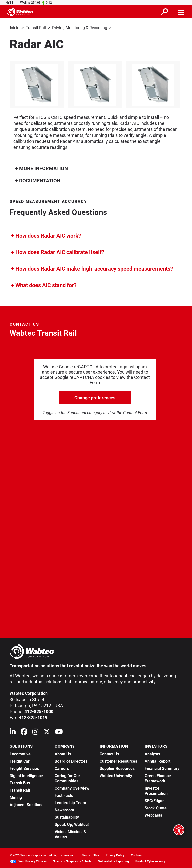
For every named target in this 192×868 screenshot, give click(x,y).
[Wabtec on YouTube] (59, 732)
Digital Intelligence (26, 775)
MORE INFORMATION (42, 168)
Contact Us (109, 753)
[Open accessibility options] (179, 830)
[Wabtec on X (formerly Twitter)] (47, 732)
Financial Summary (162, 768)
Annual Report (158, 761)
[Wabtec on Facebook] (24, 732)
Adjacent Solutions (27, 804)
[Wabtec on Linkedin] (13, 732)
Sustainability (67, 817)
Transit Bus (20, 783)
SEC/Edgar (154, 800)
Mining (16, 797)
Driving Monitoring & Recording (80, 28)
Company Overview (72, 788)
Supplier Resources (117, 768)
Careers (62, 768)
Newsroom (64, 810)
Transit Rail (36, 28)
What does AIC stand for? (44, 285)
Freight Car (20, 761)
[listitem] (96, 84)
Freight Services (24, 768)
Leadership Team (70, 802)
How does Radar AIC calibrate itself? (58, 252)
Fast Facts (64, 795)
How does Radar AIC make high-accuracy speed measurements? (92, 268)
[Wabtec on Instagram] (35, 732)
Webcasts (153, 815)
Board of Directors (71, 761)
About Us (63, 753)
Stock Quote (156, 808)
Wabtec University (116, 775)
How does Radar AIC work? (46, 235)
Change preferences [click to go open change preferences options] (95, 397)
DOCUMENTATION (38, 180)
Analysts (152, 753)
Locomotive (20, 753)
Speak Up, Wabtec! (72, 824)
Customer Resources (118, 761)
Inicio (15, 28)
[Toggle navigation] (182, 12)
